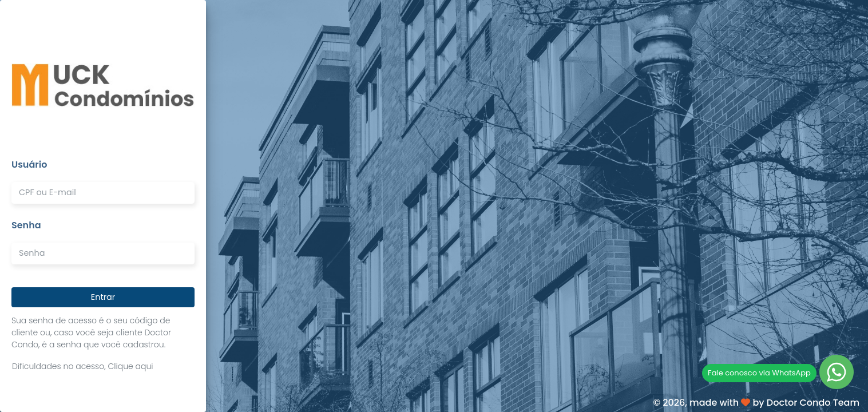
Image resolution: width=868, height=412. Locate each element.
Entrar (103, 297)
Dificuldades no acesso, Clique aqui (83, 366)
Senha (26, 225)
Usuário (29, 165)
